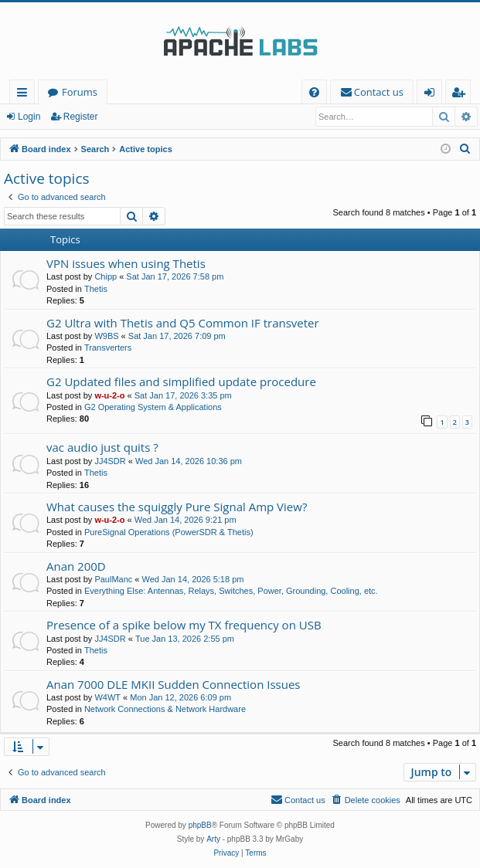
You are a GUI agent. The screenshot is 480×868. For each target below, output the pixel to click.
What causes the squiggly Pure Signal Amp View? (177, 507)
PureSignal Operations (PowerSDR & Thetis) (169, 532)
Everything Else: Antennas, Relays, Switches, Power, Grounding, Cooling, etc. (231, 591)
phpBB (200, 825)
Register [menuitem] (461, 95)
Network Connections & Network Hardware (165, 709)
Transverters (108, 348)
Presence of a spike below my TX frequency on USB (184, 625)
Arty (213, 839)
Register (81, 117)
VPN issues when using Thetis (126, 263)
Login (29, 117)
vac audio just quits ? (102, 447)
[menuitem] (314, 92)
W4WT (107, 697)
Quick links (25, 95)
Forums (80, 92)
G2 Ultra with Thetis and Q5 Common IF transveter (183, 323)
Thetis (96, 289)
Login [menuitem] (432, 95)
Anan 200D (76, 566)
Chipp (106, 276)
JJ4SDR (110, 461)
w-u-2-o (109, 395)
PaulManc (113, 579)
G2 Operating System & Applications (153, 407)
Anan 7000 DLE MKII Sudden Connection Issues (174, 684)
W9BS (106, 336)
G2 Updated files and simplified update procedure (181, 381)
